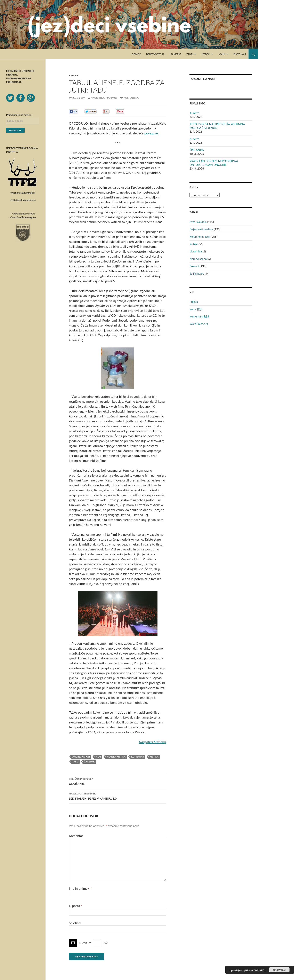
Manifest (175, 54)
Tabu (75, 762)
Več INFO (259, 970)
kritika (154, 757)
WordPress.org (199, 324)
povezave (151, 133)
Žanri (190, 54)
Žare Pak (89, 762)
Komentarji (199, 316)
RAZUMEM (279, 970)
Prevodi (194, 266)
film (98, 757)
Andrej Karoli (81, 757)
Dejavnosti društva (201, 229)
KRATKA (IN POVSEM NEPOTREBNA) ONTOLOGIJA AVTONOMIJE (214, 163)
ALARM (194, 113)
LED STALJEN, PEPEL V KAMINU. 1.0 (117, 796)
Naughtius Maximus (104, 98)
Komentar (76, 836)
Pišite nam (240, 54)
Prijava (194, 302)
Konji (222, 54)
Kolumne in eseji (200, 237)
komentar (138, 757)
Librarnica (196, 251)
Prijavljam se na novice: (19, 115)
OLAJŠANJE (117, 781)
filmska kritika (116, 757)
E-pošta (76, 906)
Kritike (74, 75)
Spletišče (75, 923)
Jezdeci (206, 54)
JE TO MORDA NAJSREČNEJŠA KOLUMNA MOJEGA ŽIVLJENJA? (217, 126)
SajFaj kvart (197, 273)
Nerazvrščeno (198, 259)
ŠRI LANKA (197, 150)
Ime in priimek (80, 888)
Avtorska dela (198, 222)
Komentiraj (131, 98)
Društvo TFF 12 (155, 54)
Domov (136, 54)
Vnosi (196, 309)
